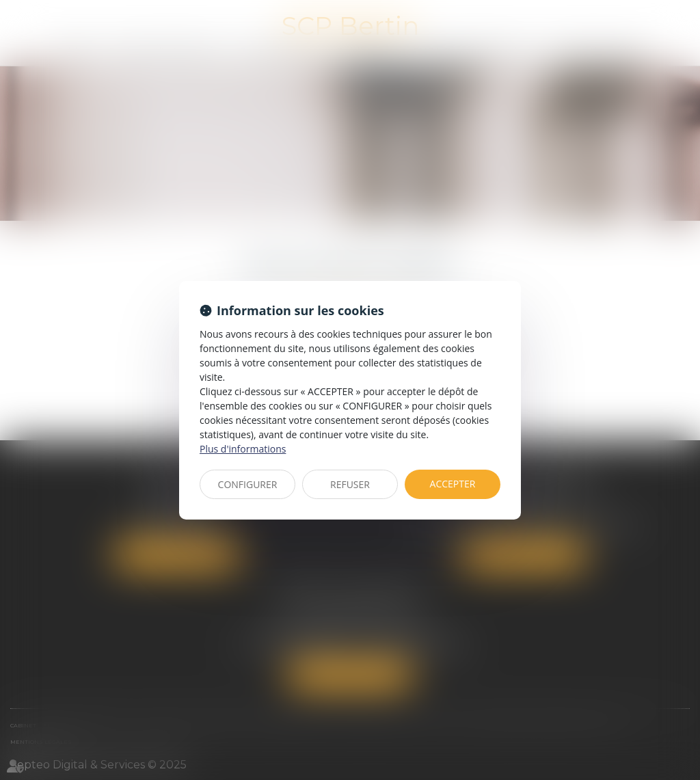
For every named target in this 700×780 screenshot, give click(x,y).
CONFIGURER (248, 484)
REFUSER (350, 484)
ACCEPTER (453, 484)
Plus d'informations (243, 449)
